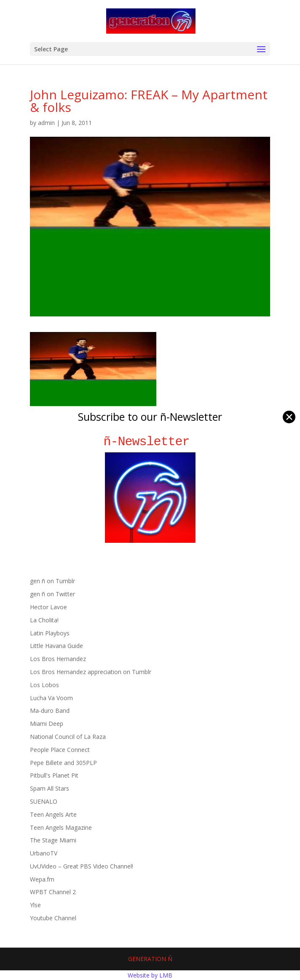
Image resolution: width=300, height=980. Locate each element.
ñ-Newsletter (150, 442)
